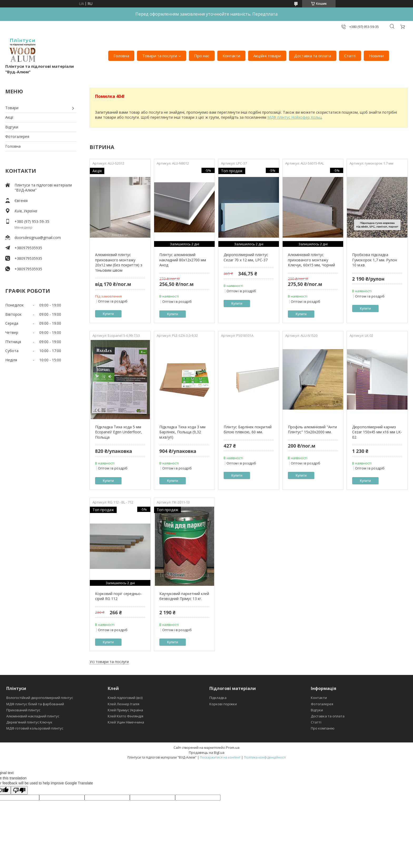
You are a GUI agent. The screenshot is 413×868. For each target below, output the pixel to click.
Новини (376, 56)
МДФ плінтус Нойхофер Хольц (294, 117)
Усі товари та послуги (109, 662)
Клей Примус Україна (125, 710)
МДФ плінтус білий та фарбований (35, 704)
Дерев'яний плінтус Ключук (29, 722)
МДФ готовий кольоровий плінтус (35, 728)
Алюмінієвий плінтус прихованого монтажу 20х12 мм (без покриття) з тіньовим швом (119, 262)
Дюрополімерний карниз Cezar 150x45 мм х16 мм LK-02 (377, 432)
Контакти (231, 56)
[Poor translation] (19, 790)
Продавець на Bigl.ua (207, 752)
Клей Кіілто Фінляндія (126, 716)
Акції (9, 117)
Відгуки (12, 127)
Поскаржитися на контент (220, 757)
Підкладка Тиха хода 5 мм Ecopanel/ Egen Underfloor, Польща (119, 432)
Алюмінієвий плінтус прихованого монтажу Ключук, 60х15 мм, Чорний (311, 260)
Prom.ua (233, 747)
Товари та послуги (160, 56)
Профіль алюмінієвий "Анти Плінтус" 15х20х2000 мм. (312, 430)
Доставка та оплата (313, 56)
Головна (121, 56)
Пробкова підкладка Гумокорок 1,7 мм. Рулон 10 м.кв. (375, 260)
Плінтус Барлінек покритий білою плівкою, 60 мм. (248, 430)
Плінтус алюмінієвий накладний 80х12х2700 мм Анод (183, 260)
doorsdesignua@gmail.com (38, 238)
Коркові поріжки (223, 704)
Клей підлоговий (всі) (125, 698)
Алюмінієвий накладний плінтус (33, 716)
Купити (108, 314)
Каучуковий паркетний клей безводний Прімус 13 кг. (184, 596)
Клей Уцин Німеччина (126, 722)
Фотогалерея (17, 136)
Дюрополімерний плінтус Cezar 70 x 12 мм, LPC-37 (246, 257)
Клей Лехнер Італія (124, 704)
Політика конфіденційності (265, 757)
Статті (350, 56)
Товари (12, 108)
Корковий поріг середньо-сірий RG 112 (118, 596)
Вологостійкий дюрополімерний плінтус (40, 698)
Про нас (202, 56)
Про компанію (323, 728)
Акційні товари (267, 56)
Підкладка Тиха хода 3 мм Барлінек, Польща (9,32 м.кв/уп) (182, 432)
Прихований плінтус (23, 710)
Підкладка (218, 698)
